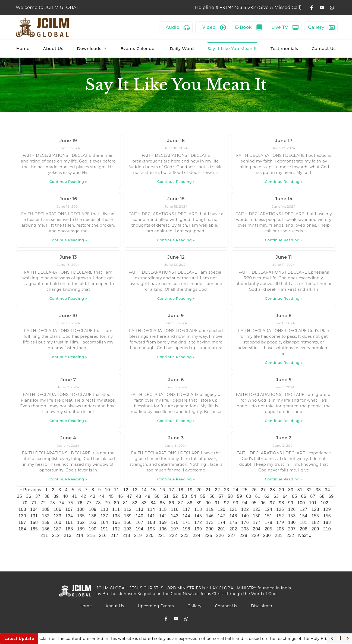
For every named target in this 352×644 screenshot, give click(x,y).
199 (198, 529)
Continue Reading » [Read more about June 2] (284, 479)
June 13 (68, 257)
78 (98, 503)
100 (301, 503)
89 (199, 503)
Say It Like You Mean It (232, 49)
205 (268, 529)
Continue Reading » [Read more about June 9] (176, 357)
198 (186, 529)
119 (210, 509)
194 (139, 529)
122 (245, 509)
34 (327, 490)
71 (34, 503)
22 (217, 490)
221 (161, 535)
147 (222, 516)
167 (139, 522)
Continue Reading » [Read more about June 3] (176, 479)
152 (280, 516)
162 (81, 522)
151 (268, 516)
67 (313, 496)
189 (81, 529)
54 (194, 496)
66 (304, 496)
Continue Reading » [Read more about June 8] (284, 362)
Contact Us (324, 49)
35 (19, 496)
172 (198, 522)
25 (245, 490)
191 (104, 529)
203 (245, 529)
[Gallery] (332, 27)
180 (292, 522)
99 (291, 503)
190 (93, 529)
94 (245, 503)
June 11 (284, 257)
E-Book (243, 27)
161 (69, 522)
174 (222, 522)
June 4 (68, 438)
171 (186, 522)
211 (44, 535)
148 (233, 516)
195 (151, 529)
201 (222, 529)
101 (313, 503)
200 (210, 529)
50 (157, 496)
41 (75, 496)
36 (29, 496)
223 (185, 535)
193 (128, 529)
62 (267, 496)
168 (151, 522)
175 (233, 522)
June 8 (284, 316)
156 (327, 516)
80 (116, 503)
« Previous (30, 490)
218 (126, 535)
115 (163, 509)
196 (163, 529)
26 (254, 490)
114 (151, 509)
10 (107, 490)
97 (272, 503)
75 (71, 503)
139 (128, 516)
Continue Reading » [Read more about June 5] (284, 421)
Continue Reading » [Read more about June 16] (68, 240)
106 (57, 509)
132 (46, 516)
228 (243, 535)
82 (135, 503)
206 (280, 529)
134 (69, 516)
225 (208, 535)
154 (304, 516)
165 (116, 522)
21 (208, 490)
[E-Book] (259, 27)
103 (22, 509)
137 (104, 516)
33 (318, 490)
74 (62, 503)
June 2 (284, 438)
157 (22, 522)
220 (150, 535)
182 (315, 522)
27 (263, 490)
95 (254, 503)
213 (68, 535)
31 (300, 490)
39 (56, 496)
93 (236, 503)
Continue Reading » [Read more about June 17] (284, 182)
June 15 (176, 199)
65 (295, 496)
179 (280, 522)
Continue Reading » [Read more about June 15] (176, 240)
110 (104, 509)
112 (128, 509)
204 (257, 529)
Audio (172, 27)
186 (46, 529)
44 (102, 496)
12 (126, 490)
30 (291, 490)
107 (69, 509)
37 (38, 496)
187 (57, 529)
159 (46, 522)
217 (115, 535)
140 (139, 516)
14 (144, 490)
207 (292, 529)
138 (116, 516)
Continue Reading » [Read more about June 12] (176, 298)
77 (89, 503)
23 (227, 490)
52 (175, 496)
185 (34, 529)
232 (290, 535)
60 (249, 496)
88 (190, 503)
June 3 (176, 438)
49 (148, 496)
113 (139, 509)
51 (166, 496)
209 (315, 529)
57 (221, 496)
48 (139, 496)
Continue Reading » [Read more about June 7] (68, 421)
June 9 (176, 316)
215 (91, 535)
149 (245, 516)
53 (185, 496)
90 (208, 503)
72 (43, 503)
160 (57, 522)
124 (268, 509)
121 (233, 509)
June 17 (284, 141)
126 (292, 509)
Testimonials (284, 49)
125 (280, 509)
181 (304, 522)
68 (322, 496)
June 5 (284, 380)
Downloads (92, 49)
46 (120, 496)
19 (190, 490)
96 (263, 503)
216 (103, 535)
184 (22, 529)
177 (257, 522)
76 (80, 503)
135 (81, 516)
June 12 (176, 257)
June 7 (68, 380)
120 (222, 509)
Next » (305, 535)
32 (309, 490)
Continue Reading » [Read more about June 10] (68, 357)
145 (198, 516)
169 (163, 522)
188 (69, 529)
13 (135, 490)
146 (210, 516)
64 (285, 496)
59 (239, 496)
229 (255, 535)
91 (217, 503)
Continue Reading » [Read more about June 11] (284, 298)
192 (116, 529)
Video (209, 27)
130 (22, 516)
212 (56, 535)
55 (203, 496)
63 (276, 496)
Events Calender (138, 49)
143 (175, 516)
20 (199, 490)
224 (197, 535)
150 (257, 516)
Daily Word (182, 49)
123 (257, 509)
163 (93, 522)
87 (181, 503)
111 (116, 509)
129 (327, 509)
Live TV (280, 27)
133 (57, 516)
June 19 (68, 141)
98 (282, 503)
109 (93, 509)
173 (210, 522)
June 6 (176, 380)
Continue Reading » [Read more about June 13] (68, 298)
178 (268, 522)
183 (327, 522)
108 (81, 509)
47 (129, 496)
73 (52, 503)
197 (175, 529)
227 (232, 535)
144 (186, 516)
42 (84, 496)
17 (172, 490)
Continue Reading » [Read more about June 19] (68, 182)
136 (93, 516)
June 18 (176, 141)
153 (292, 516)
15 (153, 490)
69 (331, 496)
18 (181, 490)
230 (267, 535)
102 (325, 503)
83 (144, 503)
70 (25, 503)
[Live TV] (296, 27)
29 (282, 490)
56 (212, 496)
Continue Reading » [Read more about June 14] (284, 240)
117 (186, 509)
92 (226, 503)
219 (138, 535)
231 (279, 535)
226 (220, 535)
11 (117, 490)
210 (327, 529)
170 (175, 522)
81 (126, 503)
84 (153, 503)
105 (46, 509)
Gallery (316, 27)
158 (34, 522)
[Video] (223, 27)
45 (111, 496)
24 (236, 490)
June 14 (284, 199)
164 (104, 522)
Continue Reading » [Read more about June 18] (176, 182)
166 (128, 522)
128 (315, 509)
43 (93, 496)
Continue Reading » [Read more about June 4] (68, 479)
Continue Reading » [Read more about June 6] (176, 421)
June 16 (68, 199)
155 (315, 516)
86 (172, 503)
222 (173, 535)
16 (162, 490)
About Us (53, 49)
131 (34, 516)
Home (23, 49)
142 (163, 516)
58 (230, 496)
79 (107, 503)
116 (175, 509)
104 (34, 509)
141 (151, 516)
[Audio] (187, 27)
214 (79, 535)
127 (304, 509)
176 (245, 522)
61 (258, 496)
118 (198, 509)
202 (233, 529)
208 (304, 529)
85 (162, 503)
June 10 (68, 316)
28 (272, 490)
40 (65, 496)
